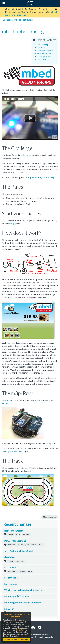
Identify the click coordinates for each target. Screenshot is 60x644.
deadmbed (10, 557)
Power (20, 545)
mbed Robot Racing (24, 20)
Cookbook (8, 20)
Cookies (38, 637)
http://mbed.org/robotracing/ (41, 177)
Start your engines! (45, 50)
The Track (41, 59)
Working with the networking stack (23, 590)
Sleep (41, 545)
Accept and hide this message (16, 640)
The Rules (41, 47)
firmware (11, 545)
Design (11, 534)
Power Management (15, 541)
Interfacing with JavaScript (19, 551)
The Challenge (43, 44)
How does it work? (45, 53)
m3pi (23, 155)
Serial (30, 571)
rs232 (23, 571)
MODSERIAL (11, 567)
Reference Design (14, 531)
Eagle (18, 534)
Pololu (5, 403)
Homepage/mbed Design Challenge (23, 603)
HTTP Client (11, 578)
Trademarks (48, 637)
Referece (27, 534)
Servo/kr (9, 609)
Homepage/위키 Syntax (17, 596)
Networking (11, 584)
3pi (41, 400)
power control (31, 545)
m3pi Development (14, 451)
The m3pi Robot (44, 56)
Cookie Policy (20, 630)
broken (11, 561)
